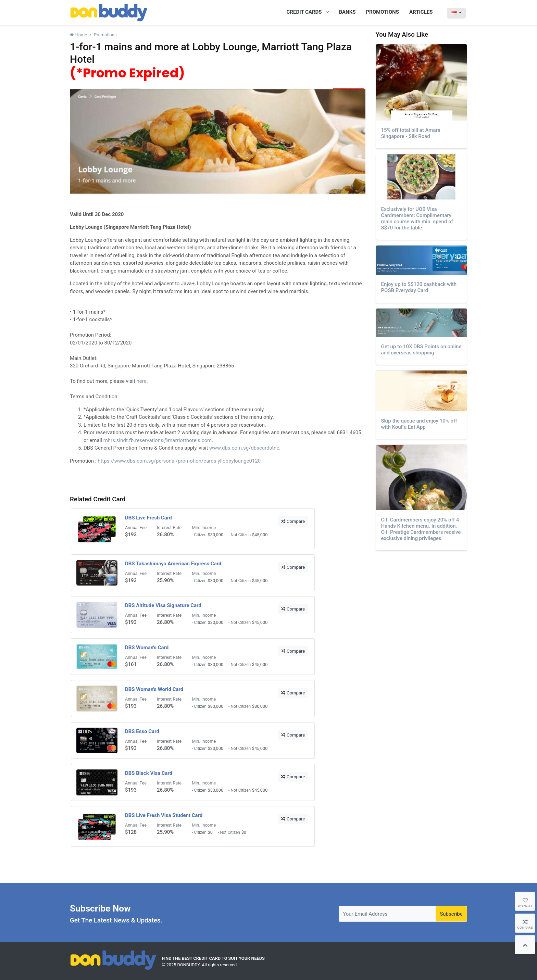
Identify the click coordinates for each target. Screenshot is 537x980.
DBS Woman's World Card (154, 689)
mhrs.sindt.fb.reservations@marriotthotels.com (158, 440)
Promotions (105, 35)
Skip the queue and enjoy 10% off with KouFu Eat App (419, 424)
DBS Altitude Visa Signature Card (163, 605)
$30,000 (216, 535)
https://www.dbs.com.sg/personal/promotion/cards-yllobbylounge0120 (179, 461)
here (142, 381)
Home (78, 35)
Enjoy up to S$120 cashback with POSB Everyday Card (419, 287)
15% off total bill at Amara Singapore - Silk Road (411, 133)
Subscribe (451, 914)
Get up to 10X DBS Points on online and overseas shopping (421, 350)
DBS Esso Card (142, 731)
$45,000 (260, 535)
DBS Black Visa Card (149, 773)
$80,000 (216, 706)
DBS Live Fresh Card (148, 518)
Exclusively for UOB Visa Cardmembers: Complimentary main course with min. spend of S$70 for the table (417, 218)
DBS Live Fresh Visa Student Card (164, 815)
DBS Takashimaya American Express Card (173, 564)
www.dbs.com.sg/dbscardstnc (244, 448)
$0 (210, 832)
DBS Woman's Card (147, 648)
